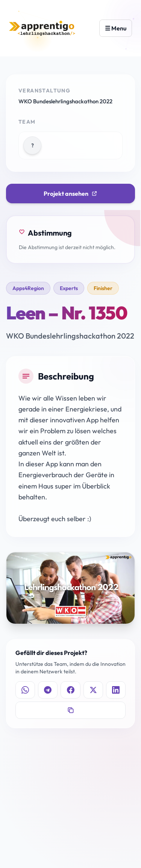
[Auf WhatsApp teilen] (25, 690)
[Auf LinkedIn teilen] (116, 690)
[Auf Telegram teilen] (48, 690)
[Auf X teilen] (93, 690)
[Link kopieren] (70, 710)
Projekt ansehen (70, 194)
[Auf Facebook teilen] (70, 690)
